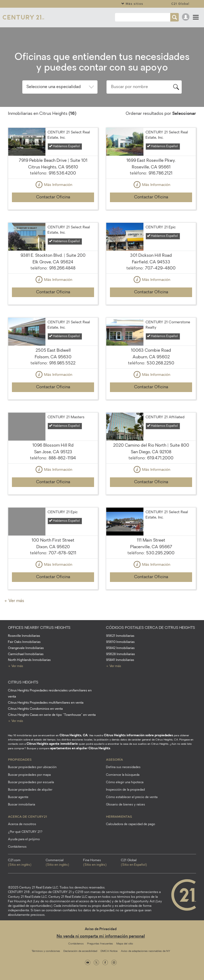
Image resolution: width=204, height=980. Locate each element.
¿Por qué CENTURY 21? (25, 832)
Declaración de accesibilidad (80, 951)
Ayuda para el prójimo (24, 839)
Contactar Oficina (53, 197)
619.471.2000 (160, 458)
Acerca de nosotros (22, 824)
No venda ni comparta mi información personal (101, 937)
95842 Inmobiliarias (120, 648)
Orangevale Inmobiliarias (26, 648)
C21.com (27, 863)
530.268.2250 (160, 363)
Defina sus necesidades (123, 767)
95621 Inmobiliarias (120, 636)
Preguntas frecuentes (100, 944)
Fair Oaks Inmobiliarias (24, 642)
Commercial (65, 863)
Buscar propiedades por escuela (31, 782)
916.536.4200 (62, 173)
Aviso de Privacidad (101, 929)
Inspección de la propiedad (125, 790)
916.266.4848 (62, 268)
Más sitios (132, 4)
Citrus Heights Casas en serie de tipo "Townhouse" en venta (52, 715)
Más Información (53, 185)
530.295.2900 (160, 553)
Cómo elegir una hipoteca (125, 782)
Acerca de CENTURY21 (27, 816)
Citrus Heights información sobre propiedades (138, 735)
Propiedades (20, 759)
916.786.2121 (160, 173)
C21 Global (180, 4)
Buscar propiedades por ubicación (32, 767)
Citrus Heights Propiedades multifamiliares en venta (46, 703)
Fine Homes (102, 863)
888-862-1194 (62, 458)
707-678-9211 (62, 553)
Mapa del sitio (125, 944)
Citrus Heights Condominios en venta (35, 709)
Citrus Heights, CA (74, 735)
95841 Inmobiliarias (120, 660)
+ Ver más (14, 601)
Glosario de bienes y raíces (126, 805)
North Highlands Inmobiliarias (29, 660)
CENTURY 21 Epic (161, 227)
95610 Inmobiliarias (120, 642)
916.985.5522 (62, 363)
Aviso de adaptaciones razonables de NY (145, 951)
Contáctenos (17, 847)
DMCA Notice (109, 951)
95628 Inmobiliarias (120, 654)
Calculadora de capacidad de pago (131, 824)
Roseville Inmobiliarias (24, 636)
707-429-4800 (160, 268)
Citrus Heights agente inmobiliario (52, 744)
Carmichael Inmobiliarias (26, 654)
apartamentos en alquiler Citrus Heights (80, 748)
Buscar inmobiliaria (22, 805)
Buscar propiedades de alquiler (30, 790)
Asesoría (114, 759)
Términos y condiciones (46, 951)
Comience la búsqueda (123, 775)
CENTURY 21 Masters (66, 417)
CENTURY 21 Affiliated (165, 417)
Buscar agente (18, 797)
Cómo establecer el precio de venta (132, 797)
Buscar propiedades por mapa (29, 775)
